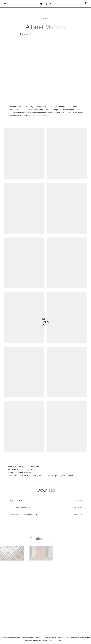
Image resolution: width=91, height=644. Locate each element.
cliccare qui (85, 637)
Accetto (61, 641)
